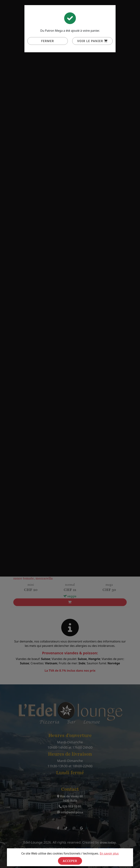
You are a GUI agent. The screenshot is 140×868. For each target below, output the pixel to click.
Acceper (70, 861)
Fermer (48, 41)
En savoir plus (109, 853)
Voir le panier (93, 41)
